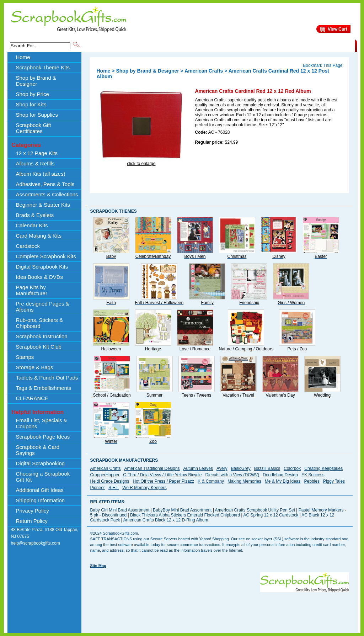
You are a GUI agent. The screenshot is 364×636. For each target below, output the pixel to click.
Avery (222, 468)
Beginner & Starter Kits (43, 205)
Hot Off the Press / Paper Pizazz (164, 481)
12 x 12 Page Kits (37, 153)
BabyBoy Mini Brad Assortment (182, 510)
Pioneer (98, 488)
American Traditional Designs (152, 468)
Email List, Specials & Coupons (42, 423)
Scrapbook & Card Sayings (38, 450)
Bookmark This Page (323, 65)
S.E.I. (114, 488)
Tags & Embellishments (44, 388)
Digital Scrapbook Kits (42, 267)
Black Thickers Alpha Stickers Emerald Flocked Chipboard (185, 515)
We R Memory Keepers (144, 488)
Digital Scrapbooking (41, 463)
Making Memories (244, 481)
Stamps (25, 357)
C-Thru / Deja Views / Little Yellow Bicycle (162, 475)
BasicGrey (240, 468)
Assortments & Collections (47, 194)
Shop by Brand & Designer (165, 45)
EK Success (313, 475)
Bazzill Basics (267, 468)
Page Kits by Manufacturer (32, 290)
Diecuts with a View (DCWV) (232, 475)
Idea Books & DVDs (40, 277)
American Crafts (204, 71)
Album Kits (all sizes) (41, 174)
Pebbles (312, 481)
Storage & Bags (35, 367)
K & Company (211, 481)
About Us (243, 45)
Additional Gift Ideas (40, 490)
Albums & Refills (35, 163)
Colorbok (292, 468)
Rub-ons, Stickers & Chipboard (40, 323)
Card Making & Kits (39, 236)
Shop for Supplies (37, 115)
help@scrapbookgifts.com (36, 543)
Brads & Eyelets (35, 215)
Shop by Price (213, 45)
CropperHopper (105, 475)
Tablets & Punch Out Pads (47, 378)
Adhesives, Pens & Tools (45, 184)
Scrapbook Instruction (42, 336)
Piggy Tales (334, 481)
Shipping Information (281, 45)
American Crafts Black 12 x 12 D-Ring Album (166, 520)
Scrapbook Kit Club (39, 347)
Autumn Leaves (198, 468)
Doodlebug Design (280, 475)
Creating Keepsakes (323, 468)
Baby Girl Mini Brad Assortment (120, 510)
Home (23, 57)
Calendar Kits (32, 225)
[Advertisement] (220, 608)
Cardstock (28, 246)
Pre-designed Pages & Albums (43, 307)
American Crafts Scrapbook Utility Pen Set (255, 510)
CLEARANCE (322, 45)
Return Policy (32, 521)
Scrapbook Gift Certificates (34, 128)
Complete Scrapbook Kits (46, 256)
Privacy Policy (33, 511)
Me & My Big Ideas (283, 481)
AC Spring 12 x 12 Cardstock (271, 515)
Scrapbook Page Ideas (43, 437)
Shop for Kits (31, 104)
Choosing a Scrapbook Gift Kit (43, 477)
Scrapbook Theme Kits (108, 45)
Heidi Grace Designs (110, 481)
